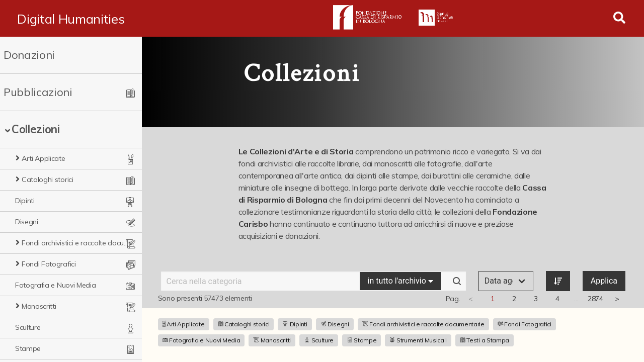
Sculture (28, 327)
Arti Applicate (44, 158)
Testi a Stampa (485, 340)
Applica (604, 281)
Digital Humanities (71, 19)
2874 (595, 299)
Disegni (27, 222)
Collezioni (36, 129)
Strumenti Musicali (418, 340)
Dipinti (25, 201)
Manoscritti (39, 306)
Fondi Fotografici (49, 264)
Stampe (28, 348)
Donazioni (29, 55)
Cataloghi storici (48, 179)
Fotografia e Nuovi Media (55, 285)
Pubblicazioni (38, 92)
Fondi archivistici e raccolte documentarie (75, 243)
